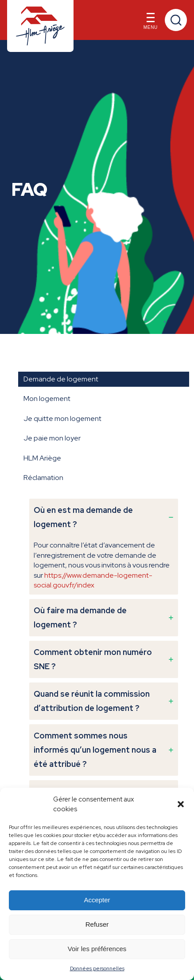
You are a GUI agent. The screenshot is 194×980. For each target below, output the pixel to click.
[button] (181, 804)
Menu (151, 23)
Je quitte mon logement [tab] (62, 419)
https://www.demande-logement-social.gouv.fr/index (93, 580)
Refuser (97, 924)
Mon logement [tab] (47, 399)
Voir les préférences (97, 949)
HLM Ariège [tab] (42, 458)
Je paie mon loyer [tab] (52, 438)
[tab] (104, 547)
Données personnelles (97, 968)
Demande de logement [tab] (61, 379)
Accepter (97, 900)
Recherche (176, 20)
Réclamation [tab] (43, 478)
